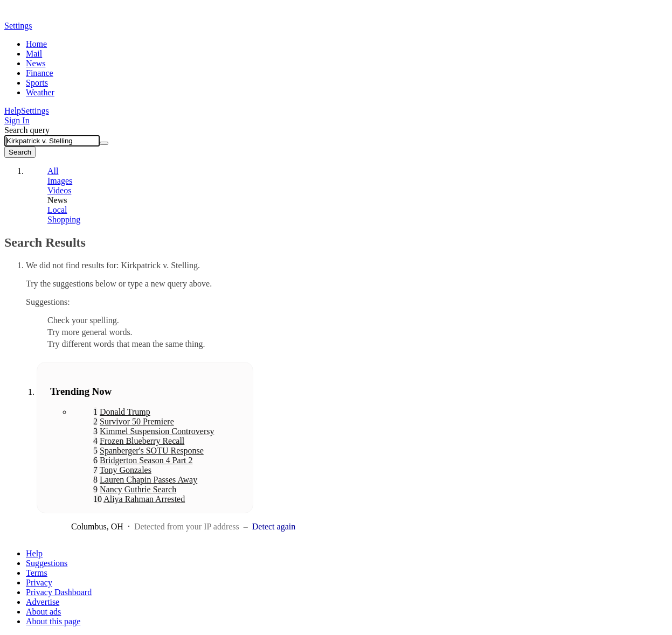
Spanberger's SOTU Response (152, 451)
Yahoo (66, 15)
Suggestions (47, 563)
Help (13, 111)
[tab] (179, 171)
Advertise (43, 602)
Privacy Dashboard (59, 592)
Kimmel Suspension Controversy (157, 431)
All (53, 171)
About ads (43, 612)
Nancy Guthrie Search (138, 489)
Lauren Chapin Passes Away (148, 480)
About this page (53, 621)
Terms (37, 573)
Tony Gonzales (126, 470)
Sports (37, 83)
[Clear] (104, 143)
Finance (40, 73)
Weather (40, 92)
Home (36, 44)
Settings (35, 111)
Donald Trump (125, 412)
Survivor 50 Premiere (137, 421)
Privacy (39, 582)
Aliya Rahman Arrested (144, 499)
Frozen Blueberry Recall (142, 441)
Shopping (64, 219)
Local (57, 210)
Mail (34, 54)
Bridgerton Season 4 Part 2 (146, 460)
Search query (27, 130)
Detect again (274, 526)
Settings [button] (18, 26)
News (36, 63)
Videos (59, 190)
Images (60, 181)
